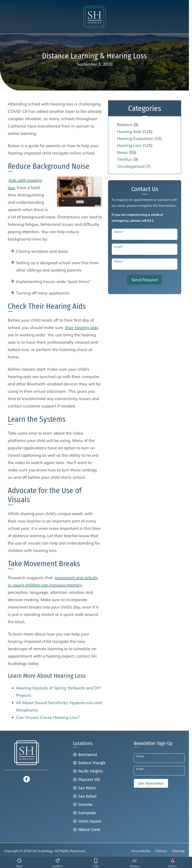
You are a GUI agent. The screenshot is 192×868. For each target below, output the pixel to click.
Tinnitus (125, 159)
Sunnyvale (87, 813)
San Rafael (87, 796)
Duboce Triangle (92, 763)
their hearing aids (82, 327)
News (122, 152)
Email (119, 247)
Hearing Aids (129, 131)
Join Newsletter (151, 783)
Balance (125, 125)
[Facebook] (27, 779)
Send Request (145, 280)
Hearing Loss (129, 145)
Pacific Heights (91, 771)
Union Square (90, 821)
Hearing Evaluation (135, 138)
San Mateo (87, 788)
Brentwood (88, 755)
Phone (119, 262)
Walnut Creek (89, 830)
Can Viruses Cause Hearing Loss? (48, 717)
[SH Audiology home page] (94, 17)
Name (119, 232)
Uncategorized (131, 166)
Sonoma (85, 804)
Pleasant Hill (89, 780)
